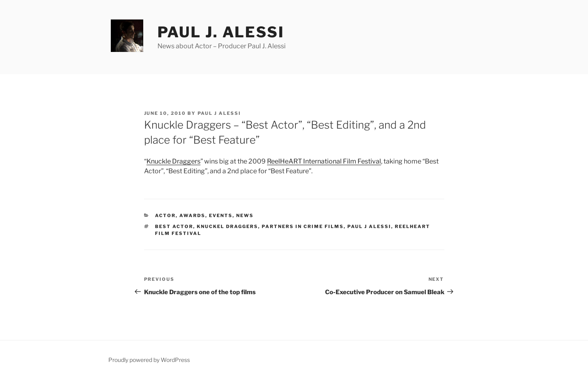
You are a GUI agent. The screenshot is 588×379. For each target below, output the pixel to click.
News (245, 215)
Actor (165, 215)
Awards (192, 215)
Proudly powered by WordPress (149, 360)
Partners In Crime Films (303, 226)
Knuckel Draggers (227, 226)
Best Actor (174, 226)
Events (221, 215)
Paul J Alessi (220, 113)
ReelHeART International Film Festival (324, 161)
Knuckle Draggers (173, 161)
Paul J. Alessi (221, 32)
